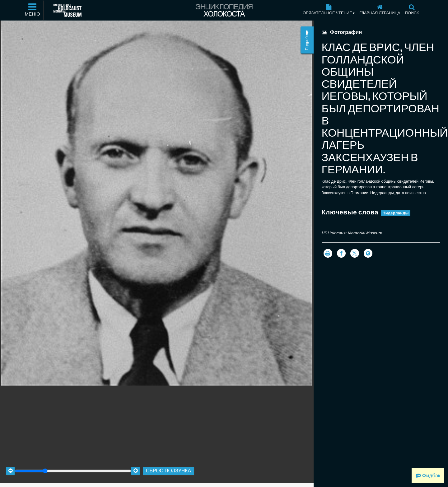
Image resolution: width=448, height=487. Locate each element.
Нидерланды (396, 213)
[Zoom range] (73, 466)
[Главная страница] (380, 10)
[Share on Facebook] (341, 253)
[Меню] (33, 10)
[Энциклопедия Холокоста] (224, 10)
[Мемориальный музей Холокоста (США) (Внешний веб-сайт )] (68, 10)
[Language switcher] (368, 253)
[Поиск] (412, 10)
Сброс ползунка (168, 466)
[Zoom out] (10, 466)
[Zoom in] (135, 466)
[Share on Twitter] (355, 253)
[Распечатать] (328, 253)
